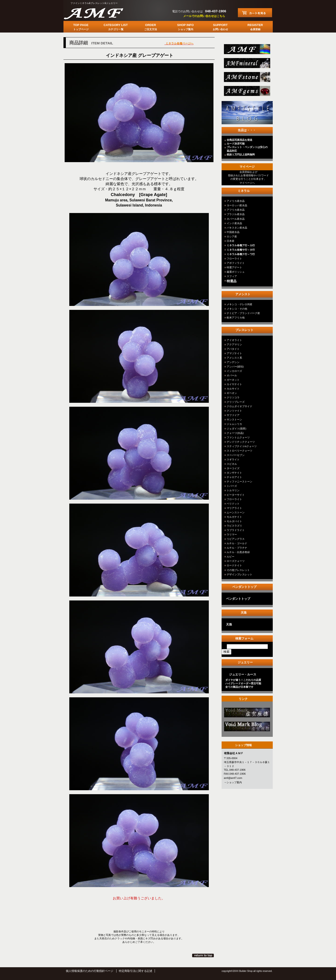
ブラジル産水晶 (236, 214)
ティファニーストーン (240, 482)
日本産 (231, 241)
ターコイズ (233, 468)
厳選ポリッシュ (236, 272)
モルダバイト (234, 521)
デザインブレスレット (240, 574)
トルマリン (233, 490)
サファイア (233, 415)
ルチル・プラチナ (237, 548)
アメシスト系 (234, 358)
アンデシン (233, 362)
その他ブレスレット (238, 570)
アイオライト (234, 340)
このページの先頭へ (203, 955)
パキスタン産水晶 (237, 228)
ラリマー (232, 534)
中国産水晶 (233, 232)
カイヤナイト (234, 384)
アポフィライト (236, 263)
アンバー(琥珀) (235, 367)
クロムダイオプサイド (240, 406)
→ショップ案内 (233, 782)
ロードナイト (234, 565)
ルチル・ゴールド (237, 543)
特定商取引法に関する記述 (136, 971)
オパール (232, 375)
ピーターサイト (236, 495)
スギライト (233, 459)
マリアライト (234, 508)
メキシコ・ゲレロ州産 (240, 304)
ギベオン (232, 393)
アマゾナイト (234, 353)
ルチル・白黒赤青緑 (238, 552)
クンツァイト (234, 411)
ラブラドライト (236, 530)
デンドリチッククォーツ (241, 442)
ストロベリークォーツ (240, 451)
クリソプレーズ (236, 402)
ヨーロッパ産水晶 (237, 205)
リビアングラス (236, 539)
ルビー (231, 557)
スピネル (232, 464)
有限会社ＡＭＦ (98, 13)
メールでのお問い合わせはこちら (204, 16)
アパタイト (233, 349)
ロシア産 (232, 236)
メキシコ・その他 (237, 309)
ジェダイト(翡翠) (236, 429)
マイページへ (247, 183)
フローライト (234, 259)
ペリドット (233, 504)
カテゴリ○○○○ (247, 714)
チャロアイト (234, 477)
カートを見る (255, 13)
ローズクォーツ (236, 561)
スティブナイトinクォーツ (242, 446)
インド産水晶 (234, 223)
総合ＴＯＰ (247, 51)
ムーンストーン (236, 512)
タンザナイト (234, 473)
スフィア (232, 276)
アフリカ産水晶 (236, 210)
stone (247, 78)
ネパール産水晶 (236, 219)
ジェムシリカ (234, 424)
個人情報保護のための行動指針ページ (90, 971)
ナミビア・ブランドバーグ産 (243, 313)
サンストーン (234, 420)
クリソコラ (233, 397)
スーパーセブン (236, 455)
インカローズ (234, 371)
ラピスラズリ (234, 526)
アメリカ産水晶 (236, 201)
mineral (247, 64)
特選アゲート (234, 267)
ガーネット (233, 380)
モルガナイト (234, 517)
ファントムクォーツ (238, 437)
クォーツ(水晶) (235, 433)
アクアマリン (234, 344)
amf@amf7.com (233, 778)
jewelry (247, 92)
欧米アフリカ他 (236, 318)
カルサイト (233, 389)
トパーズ (232, 486)
